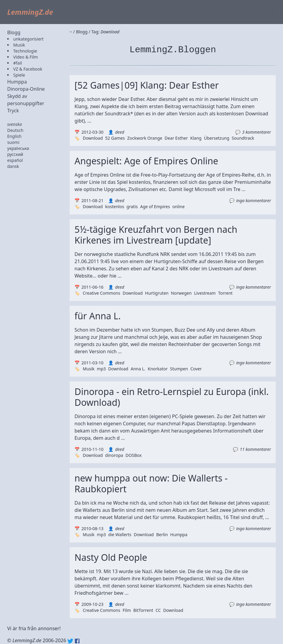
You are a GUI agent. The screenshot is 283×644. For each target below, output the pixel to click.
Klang (196, 138)
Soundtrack (243, 138)
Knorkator (158, 369)
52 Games (115, 138)
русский (15, 154)
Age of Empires (155, 207)
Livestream (205, 293)
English (14, 136)
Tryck (13, 111)
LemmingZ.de (30, 12)
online (179, 207)
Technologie (25, 51)
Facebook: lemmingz (77, 641)
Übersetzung (217, 138)
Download (93, 138)
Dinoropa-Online (26, 89)
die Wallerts (120, 535)
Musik (19, 45)
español (15, 160)
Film (127, 610)
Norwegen (181, 293)
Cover (196, 369)
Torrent (225, 293)
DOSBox (134, 455)
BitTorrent (143, 610)
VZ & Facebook (28, 69)
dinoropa (114, 455)
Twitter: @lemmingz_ (70, 641)
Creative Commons (101, 293)
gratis (132, 207)
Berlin (162, 535)
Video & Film (26, 57)
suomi (13, 142)
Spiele (19, 75)
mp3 (102, 369)
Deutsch (15, 130)
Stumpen (179, 369)
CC (158, 610)
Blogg (14, 32)
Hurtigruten (157, 293)
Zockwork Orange (145, 138)
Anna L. (138, 369)
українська (18, 148)
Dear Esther (176, 138)
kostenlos (115, 207)
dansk (13, 166)
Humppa (17, 82)
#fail (18, 63)
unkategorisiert (28, 39)
